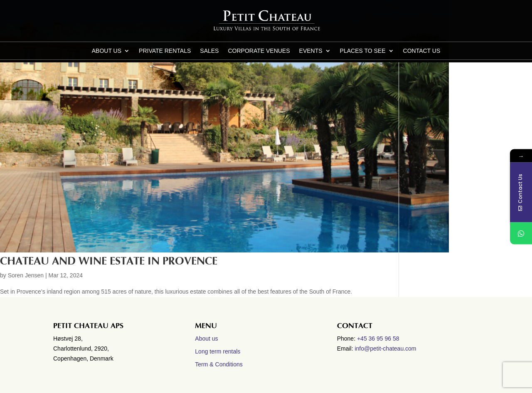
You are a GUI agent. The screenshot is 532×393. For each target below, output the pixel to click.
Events (311, 51)
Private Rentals (165, 51)
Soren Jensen (26, 275)
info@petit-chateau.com (385, 349)
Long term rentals (218, 351)
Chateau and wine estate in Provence (109, 261)
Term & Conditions (219, 364)
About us (107, 51)
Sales (209, 51)
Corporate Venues (259, 51)
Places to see (363, 51)
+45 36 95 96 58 (379, 339)
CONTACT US (422, 51)
